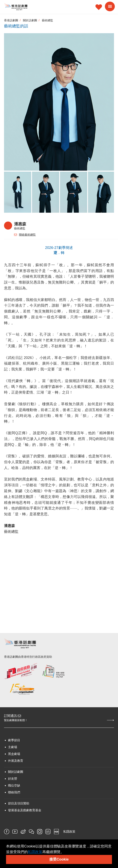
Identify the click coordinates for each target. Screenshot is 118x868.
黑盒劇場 (14, 754)
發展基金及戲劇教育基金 (25, 810)
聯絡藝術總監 (25, 235)
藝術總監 (48, 20)
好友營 (13, 779)
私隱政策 (69, 831)
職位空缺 (14, 785)
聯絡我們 (14, 792)
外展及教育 (16, 761)
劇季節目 (14, 740)
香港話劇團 (11, 20)
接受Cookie (59, 859)
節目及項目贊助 (19, 803)
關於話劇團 (30, 20)
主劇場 (13, 747)
